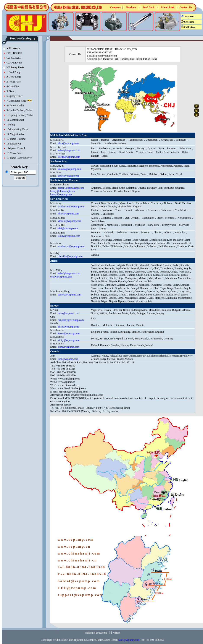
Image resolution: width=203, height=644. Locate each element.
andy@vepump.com (68, 176)
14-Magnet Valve (15, 134)
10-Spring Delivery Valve (20, 115)
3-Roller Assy (14, 82)
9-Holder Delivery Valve (19, 110)
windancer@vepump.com (71, 206)
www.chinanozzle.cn (68, 385)
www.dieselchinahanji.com (72, 388)
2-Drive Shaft (14, 77)
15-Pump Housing (16, 139)
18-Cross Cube (14, 153)
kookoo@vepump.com (70, 169)
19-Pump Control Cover (19, 158)
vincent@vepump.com (70, 221)
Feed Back (148, 7)
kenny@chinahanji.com (63, 191)
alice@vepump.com (68, 327)
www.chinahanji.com (69, 379)
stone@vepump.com (68, 347)
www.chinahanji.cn (77, 560)
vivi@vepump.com (68, 228)
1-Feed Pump (13, 72)
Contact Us (186, 7)
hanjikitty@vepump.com (71, 320)
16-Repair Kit (14, 144)
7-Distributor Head (16, 101)
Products (131, 7)
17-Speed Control (16, 148)
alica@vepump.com (68, 143)
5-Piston (11, 91)
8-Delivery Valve (15, 105)
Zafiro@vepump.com (69, 157)
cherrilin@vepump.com (70, 256)
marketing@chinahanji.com (73, 392)
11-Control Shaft (15, 120)
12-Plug (11, 125)
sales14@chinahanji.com (71, 188)
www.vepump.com (76, 539)
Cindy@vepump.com (69, 236)
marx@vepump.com (68, 313)
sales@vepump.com (129, 640)
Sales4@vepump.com (79, 581)
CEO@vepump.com (77, 588)
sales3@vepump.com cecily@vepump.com (65, 275)
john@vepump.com (68, 359)
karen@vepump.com (69, 333)
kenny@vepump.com (61, 194)
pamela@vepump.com (69, 295)
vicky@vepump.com (69, 340)
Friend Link (168, 7)
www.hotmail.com (129, 398)
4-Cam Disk (13, 86)
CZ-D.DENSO (14, 63)
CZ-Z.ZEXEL (14, 58)
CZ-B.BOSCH (14, 53)
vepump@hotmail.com (91, 395)
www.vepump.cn (66, 382)
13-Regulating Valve (17, 129)
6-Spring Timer (14, 96)
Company (116, 7)
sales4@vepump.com (69, 150)
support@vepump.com (81, 595)
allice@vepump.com (68, 214)
